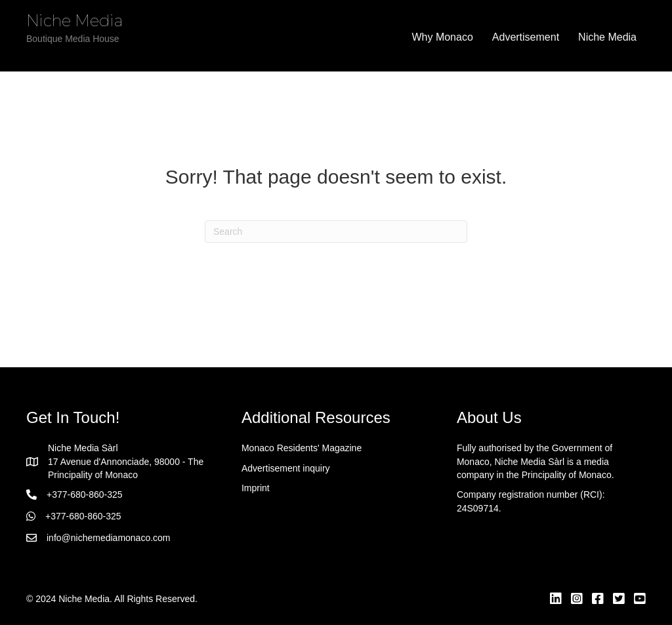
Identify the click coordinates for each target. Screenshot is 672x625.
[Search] (336, 232)
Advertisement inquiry (286, 468)
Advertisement (526, 37)
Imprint (256, 488)
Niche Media (607, 37)
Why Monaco (442, 37)
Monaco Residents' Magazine (302, 448)
